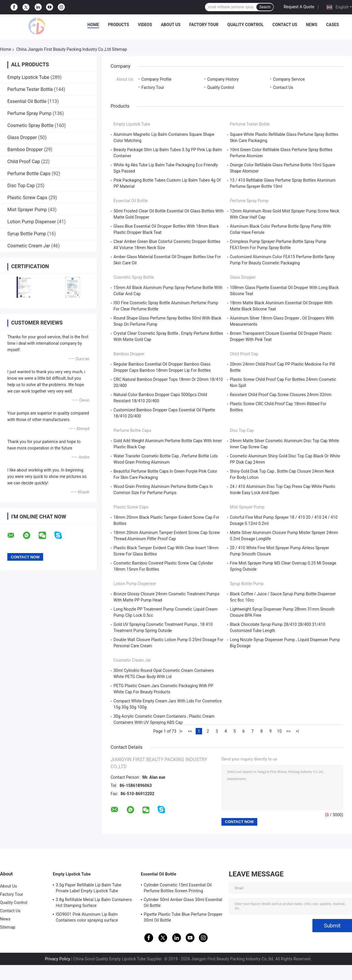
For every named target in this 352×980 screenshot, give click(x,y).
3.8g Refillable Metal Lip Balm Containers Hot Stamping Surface (94, 903)
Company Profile (156, 79)
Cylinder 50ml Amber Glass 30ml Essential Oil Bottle (183, 903)
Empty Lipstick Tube (28, 77)
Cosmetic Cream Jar (29, 246)
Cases (333, 25)
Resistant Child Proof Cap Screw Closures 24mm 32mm (281, 395)
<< (190, 731)
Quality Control (246, 25)
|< (181, 731)
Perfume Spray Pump (29, 113)
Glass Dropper (22, 137)
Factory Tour (204, 25)
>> (288, 731)
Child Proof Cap (24, 162)
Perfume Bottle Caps (29, 174)
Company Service (289, 79)
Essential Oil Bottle (27, 101)
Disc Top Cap (21, 186)
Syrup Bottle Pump (27, 234)
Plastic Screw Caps (27, 198)
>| (297, 731)
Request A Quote (299, 7)
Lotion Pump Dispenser (32, 222)
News (312, 25)
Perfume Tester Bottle (30, 89)
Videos (145, 25)
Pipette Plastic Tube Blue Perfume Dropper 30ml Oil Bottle (183, 917)
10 (280, 731)
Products (119, 25)
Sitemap (8, 927)
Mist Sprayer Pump (27, 210)
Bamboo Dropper (25, 149)
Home (93, 25)
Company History (223, 79)
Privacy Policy (57, 959)
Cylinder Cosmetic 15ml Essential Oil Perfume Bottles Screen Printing (178, 888)
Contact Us (285, 25)
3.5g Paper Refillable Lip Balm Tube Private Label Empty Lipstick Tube (88, 888)
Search (265, 7)
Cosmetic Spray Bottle (30, 125)
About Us (171, 25)
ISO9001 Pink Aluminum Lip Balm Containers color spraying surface (87, 917)
